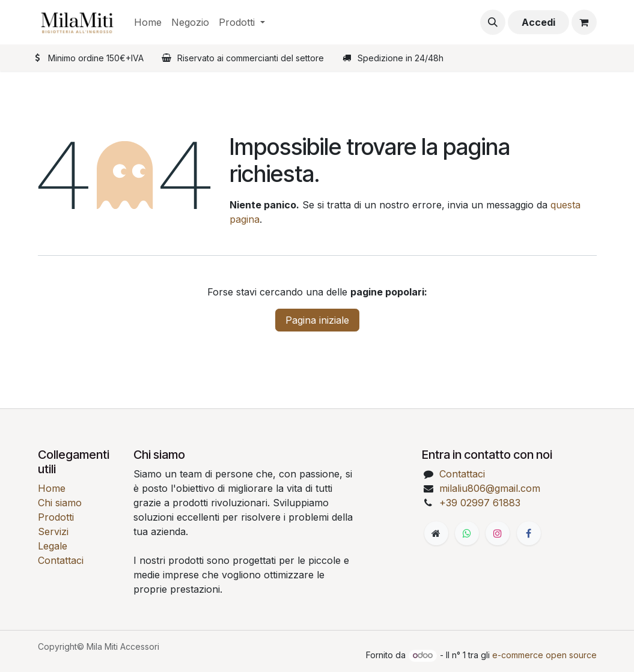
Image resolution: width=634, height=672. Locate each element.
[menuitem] (148, 22)
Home (52, 488)
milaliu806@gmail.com (490, 488)
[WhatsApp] (467, 533)
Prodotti (56, 517)
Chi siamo (60, 503)
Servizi (53, 531)
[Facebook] (529, 533)
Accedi (538, 22)
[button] (493, 22)
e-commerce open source (544, 655)
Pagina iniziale (317, 320)
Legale (53, 546)
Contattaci (61, 560)
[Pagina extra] (436, 533)
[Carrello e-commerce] (584, 22)
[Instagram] (498, 533)
